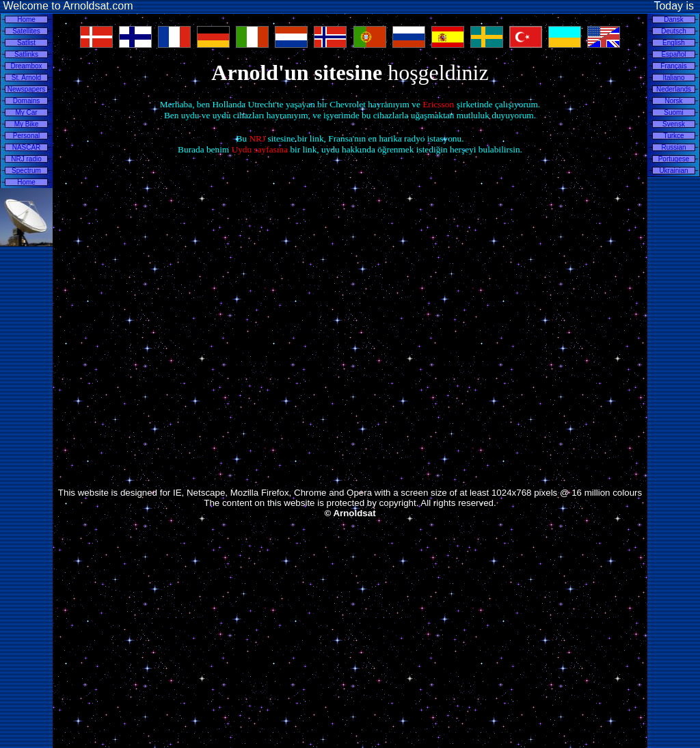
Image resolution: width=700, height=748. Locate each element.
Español (673, 54)
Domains (26, 101)
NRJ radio (26, 159)
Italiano (673, 78)
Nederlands (674, 89)
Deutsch (674, 31)
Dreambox (26, 66)
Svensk (674, 124)
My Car (26, 112)
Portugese (674, 159)
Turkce (673, 136)
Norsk (673, 101)
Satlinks (26, 54)
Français (673, 66)
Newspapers (27, 89)
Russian (673, 147)
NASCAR (27, 147)
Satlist (26, 43)
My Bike (27, 124)
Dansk (673, 19)
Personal (26, 136)
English (674, 43)
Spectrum (26, 171)
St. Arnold (26, 78)
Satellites (26, 31)
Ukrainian (673, 171)
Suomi (673, 112)
